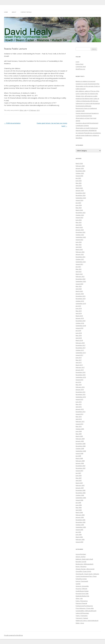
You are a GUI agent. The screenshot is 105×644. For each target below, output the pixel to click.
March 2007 (79, 483)
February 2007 (80, 485)
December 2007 (80, 466)
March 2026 (79, 163)
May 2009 (79, 434)
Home (6, 12)
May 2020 (79, 286)
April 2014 (79, 419)
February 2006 (80, 515)
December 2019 (80, 296)
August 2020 (79, 284)
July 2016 (78, 382)
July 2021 (78, 267)
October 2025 (80, 173)
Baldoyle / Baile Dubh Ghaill (84, 559)
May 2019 (79, 311)
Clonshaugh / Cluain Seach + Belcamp (87, 574)
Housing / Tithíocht (81, 589)
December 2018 (80, 321)
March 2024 (79, 210)
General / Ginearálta (82, 586)
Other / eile (23, 110)
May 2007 (79, 478)
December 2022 (80, 232)
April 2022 (79, 247)
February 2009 (80, 439)
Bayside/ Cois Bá (81, 562)
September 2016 (81, 377)
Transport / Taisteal (82, 618)
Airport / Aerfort (81, 557)
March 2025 (79, 188)
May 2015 (79, 404)
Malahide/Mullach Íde (82, 596)
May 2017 (79, 360)
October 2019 (80, 301)
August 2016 (79, 380)
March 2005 (79, 537)
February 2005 (80, 539)
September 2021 (81, 262)
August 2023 (79, 217)
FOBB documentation (12, 123)
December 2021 (80, 257)
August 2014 (79, 414)
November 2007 (81, 468)
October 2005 (80, 525)
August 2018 (79, 328)
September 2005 (81, 527)
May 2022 (79, 245)
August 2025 (79, 176)
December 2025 (80, 171)
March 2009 (79, 436)
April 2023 (79, 225)
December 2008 (80, 444)
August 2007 (79, 471)
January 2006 (80, 517)
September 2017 (81, 353)
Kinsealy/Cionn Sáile (82, 594)
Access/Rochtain (81, 554)
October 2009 (80, 429)
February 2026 (80, 166)
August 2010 (79, 424)
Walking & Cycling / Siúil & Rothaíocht (87, 621)
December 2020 (80, 279)
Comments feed (81, 67)
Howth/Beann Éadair (82, 591)
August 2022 (79, 240)
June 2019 (79, 308)
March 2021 (79, 274)
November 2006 (81, 493)
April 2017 (79, 362)
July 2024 (78, 203)
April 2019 (79, 313)
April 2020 (79, 289)
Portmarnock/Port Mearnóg (84, 606)
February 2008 (80, 461)
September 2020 (81, 281)
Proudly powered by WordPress (13, 635)
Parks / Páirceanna (82, 601)
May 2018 (79, 335)
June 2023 (79, 220)
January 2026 (80, 168)
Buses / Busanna (81, 566)
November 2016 (81, 375)
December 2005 (80, 520)
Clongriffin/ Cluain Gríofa (83, 571)
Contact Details (26, 12)
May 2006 (79, 507)
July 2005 (78, 532)
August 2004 (79, 542)
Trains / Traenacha (82, 616)
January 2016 (80, 390)
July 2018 (78, 331)
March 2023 (79, 227)
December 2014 (80, 412)
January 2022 (80, 254)
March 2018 (79, 340)
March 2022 (79, 249)
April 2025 (79, 186)
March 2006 (79, 512)
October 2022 (80, 235)
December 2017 (80, 345)
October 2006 (80, 495)
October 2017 (80, 350)
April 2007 (79, 480)
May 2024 (79, 208)
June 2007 (79, 476)
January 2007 (80, 488)
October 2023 (80, 215)
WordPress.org (80, 69)
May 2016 (79, 385)
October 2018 (80, 323)
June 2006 (79, 505)
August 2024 (79, 200)
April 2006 (79, 510)
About (14, 12)
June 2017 (79, 358)
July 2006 (78, 503)
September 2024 (81, 198)
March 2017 (79, 365)
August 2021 (79, 264)
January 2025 (80, 190)
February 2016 (80, 387)
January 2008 (80, 463)
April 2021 (79, 272)
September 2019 (81, 304)
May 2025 (79, 183)
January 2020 (80, 294)
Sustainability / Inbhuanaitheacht (86, 611)
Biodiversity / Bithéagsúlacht (84, 564)
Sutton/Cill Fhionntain (82, 613)
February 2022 (80, 252)
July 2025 (78, 178)
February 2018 (80, 343)
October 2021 (80, 259)
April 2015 (79, 407)
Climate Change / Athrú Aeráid (85, 569)
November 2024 (81, 195)
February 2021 (80, 276)
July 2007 (78, 473)
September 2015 (81, 397)
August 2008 (79, 453)
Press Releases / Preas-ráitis (85, 608)
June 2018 (79, 333)
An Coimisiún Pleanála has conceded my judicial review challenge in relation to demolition (88, 135)
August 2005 (79, 530)
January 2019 (80, 318)
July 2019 (78, 306)
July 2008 (78, 456)
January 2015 (80, 409)
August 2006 (79, 500)
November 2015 (81, 394)
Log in (77, 62)
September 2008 (81, 451)
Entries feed (79, 64)
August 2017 (79, 355)
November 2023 (81, 213)
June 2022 (79, 242)
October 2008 (80, 449)
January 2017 (80, 370)
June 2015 (79, 402)
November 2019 (81, 299)
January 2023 (80, 230)
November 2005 (81, 522)
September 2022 (81, 237)
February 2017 (80, 367)
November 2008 (81, 446)
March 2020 (79, 291)
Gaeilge (78, 584)
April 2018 (79, 338)
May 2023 (79, 222)
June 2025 (79, 181)
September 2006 (81, 498)
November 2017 (81, 348)
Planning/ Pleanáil (81, 603)
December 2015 (80, 392)
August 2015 (79, 399)
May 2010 (79, 426)
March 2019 (79, 316)
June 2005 (79, 535)
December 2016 (80, 372)
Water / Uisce (80, 623)
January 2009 (80, 441)
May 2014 (79, 417)
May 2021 (79, 269)
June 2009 (79, 431)
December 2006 (80, 490)
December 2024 (80, 193)
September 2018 (81, 326)
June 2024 (79, 205)
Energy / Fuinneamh (82, 581)
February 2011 (80, 421)
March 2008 (79, 458)
